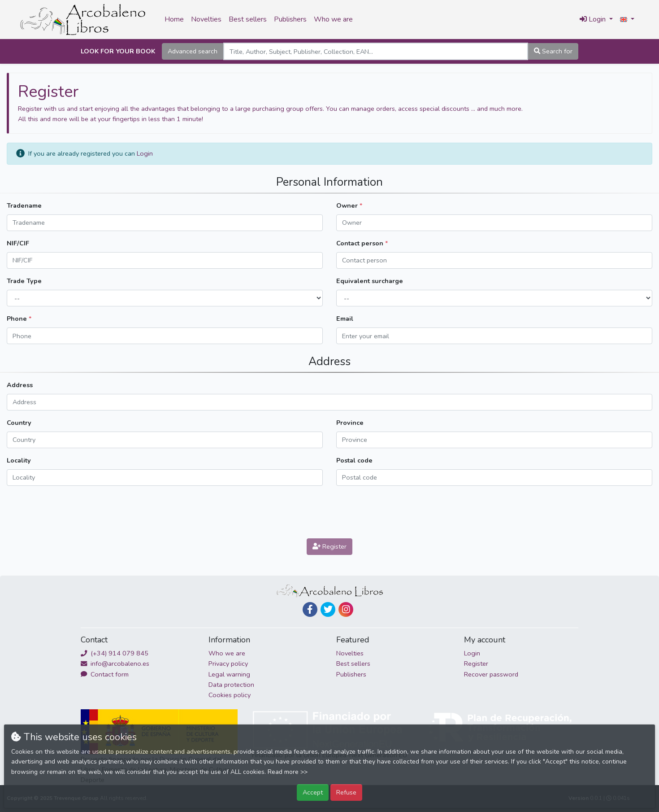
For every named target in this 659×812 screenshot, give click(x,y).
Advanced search (193, 51)
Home (174, 19)
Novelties (206, 19)
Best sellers (248, 19)
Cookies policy (230, 695)
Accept (313, 792)
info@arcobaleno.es (115, 664)
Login (145, 153)
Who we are (333, 19)
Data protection (231, 685)
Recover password (491, 674)
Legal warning (229, 674)
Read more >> (288, 772)
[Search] (376, 51)
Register (329, 546)
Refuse (346, 792)
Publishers (290, 19)
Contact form (105, 674)
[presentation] (329, 511)
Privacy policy (228, 664)
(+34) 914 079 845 (115, 653)
